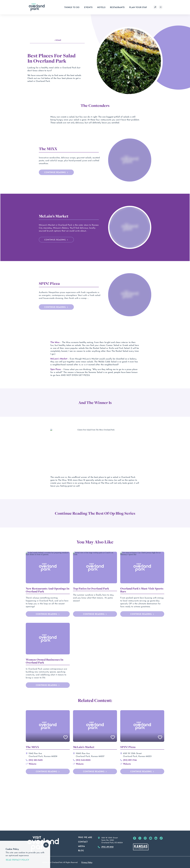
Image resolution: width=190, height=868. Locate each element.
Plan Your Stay (138, 7)
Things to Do (72, 7)
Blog (81, 865)
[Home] (37, 7)
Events (88, 7)
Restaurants (117, 7)
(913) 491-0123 (107, 861)
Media (82, 861)
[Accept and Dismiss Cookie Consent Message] (46, 845)
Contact (83, 856)
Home (58, 40)
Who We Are (85, 852)
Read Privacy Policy (18, 860)
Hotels (101, 7)
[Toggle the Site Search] (155, 7)
